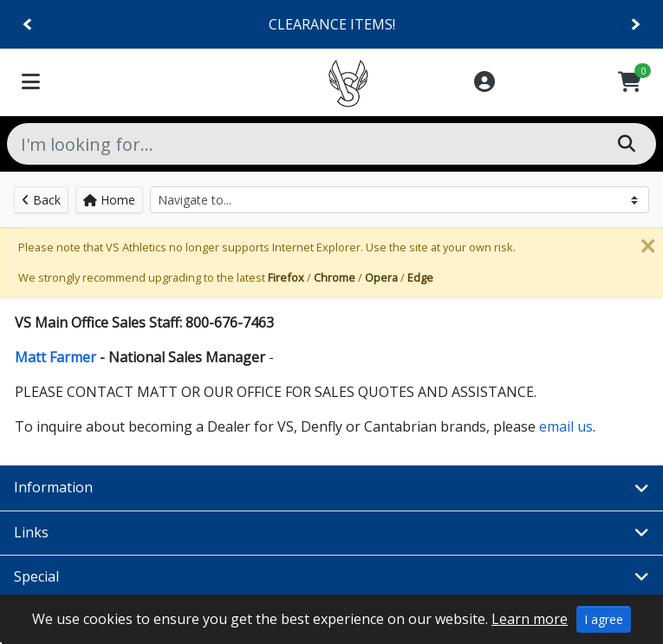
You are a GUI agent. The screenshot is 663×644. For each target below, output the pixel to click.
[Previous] (28, 25)
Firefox (286, 277)
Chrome (335, 277)
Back (41, 200)
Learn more (530, 619)
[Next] (635, 25)
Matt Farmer (57, 357)
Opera (381, 277)
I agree (604, 619)
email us (564, 426)
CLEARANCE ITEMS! (332, 24)
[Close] (647, 246)
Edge (420, 277)
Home (109, 200)
